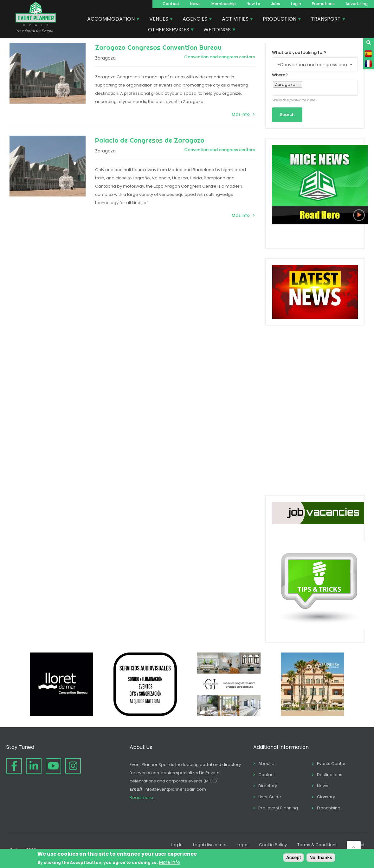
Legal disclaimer (210, 845)
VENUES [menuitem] (159, 20)
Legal (243, 845)
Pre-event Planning (278, 808)
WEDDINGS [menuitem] (217, 30)
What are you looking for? (299, 52)
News (195, 4)
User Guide (270, 797)
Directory (268, 786)
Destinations (330, 775)
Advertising (357, 4)
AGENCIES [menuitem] (195, 20)
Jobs (276, 4)
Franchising (329, 808)
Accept (294, 858)
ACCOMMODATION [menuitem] (111, 20)
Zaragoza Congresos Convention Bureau (158, 47)
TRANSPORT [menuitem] (326, 20)
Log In (177, 845)
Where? (280, 75)
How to (253, 4)
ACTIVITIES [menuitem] (235, 20)
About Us (268, 764)
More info (170, 862)
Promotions (323, 4)
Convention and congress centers (219, 57)
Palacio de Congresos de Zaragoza (150, 140)
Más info (241, 114)
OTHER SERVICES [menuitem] (169, 30)
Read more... (143, 797)
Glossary (326, 797)
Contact (171, 4)
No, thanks (321, 858)
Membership (224, 4)
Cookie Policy (273, 845)
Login (296, 4)
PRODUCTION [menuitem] (280, 20)
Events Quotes (332, 764)
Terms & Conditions (317, 845)
